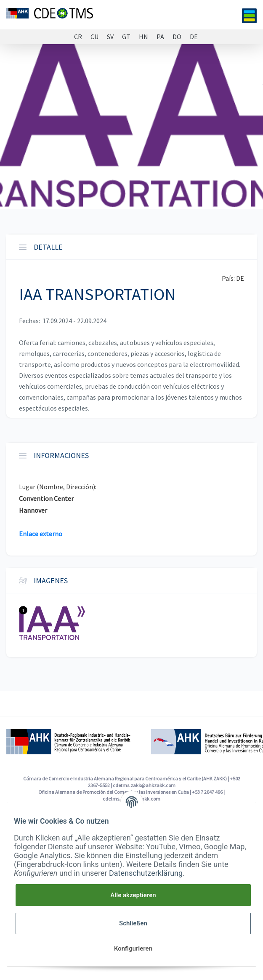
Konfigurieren (133, 948)
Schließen (133, 923)
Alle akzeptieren (133, 895)
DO (177, 37)
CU (94, 37)
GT (126, 37)
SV (110, 37)
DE (194, 37)
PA (160, 37)
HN (143, 37)
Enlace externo (41, 534)
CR (78, 37)
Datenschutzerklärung (146, 873)
